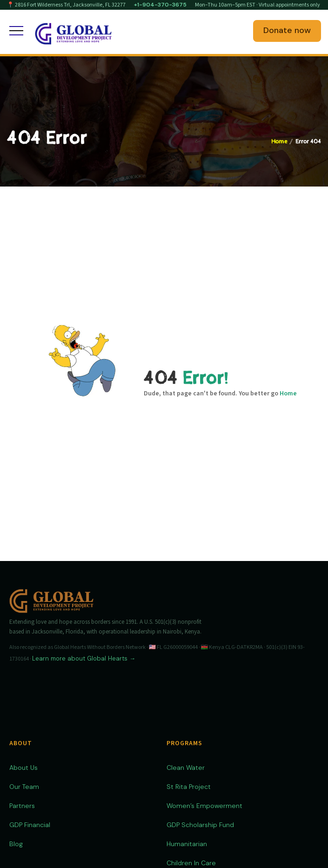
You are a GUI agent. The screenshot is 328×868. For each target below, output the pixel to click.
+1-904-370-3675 (160, 5)
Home (279, 142)
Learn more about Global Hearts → (84, 658)
